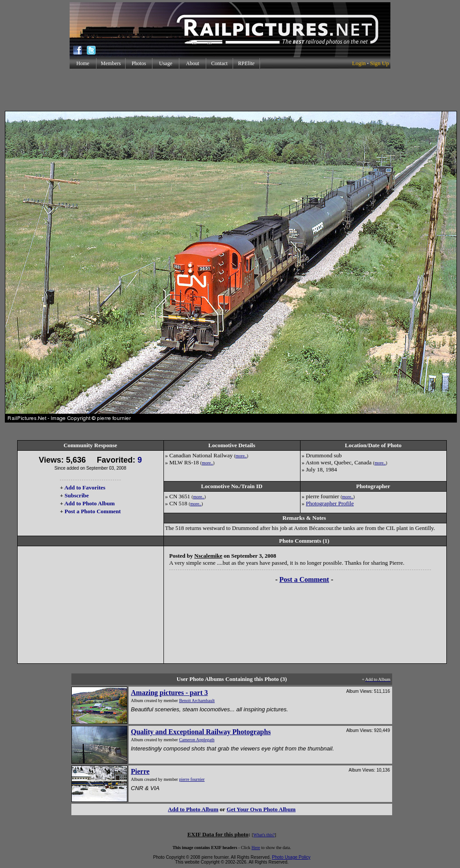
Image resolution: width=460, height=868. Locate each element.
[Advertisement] (230, 90)
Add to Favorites (85, 487)
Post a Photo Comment (93, 511)
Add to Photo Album (90, 503)
